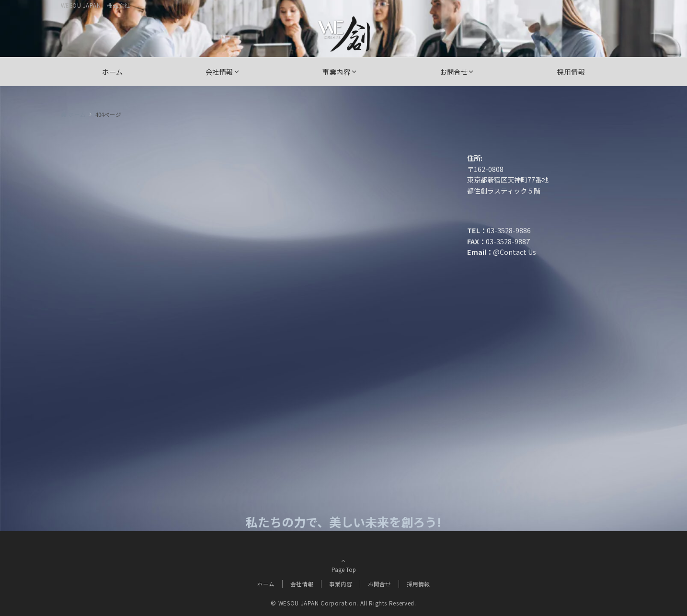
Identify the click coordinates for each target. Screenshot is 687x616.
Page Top (343, 564)
